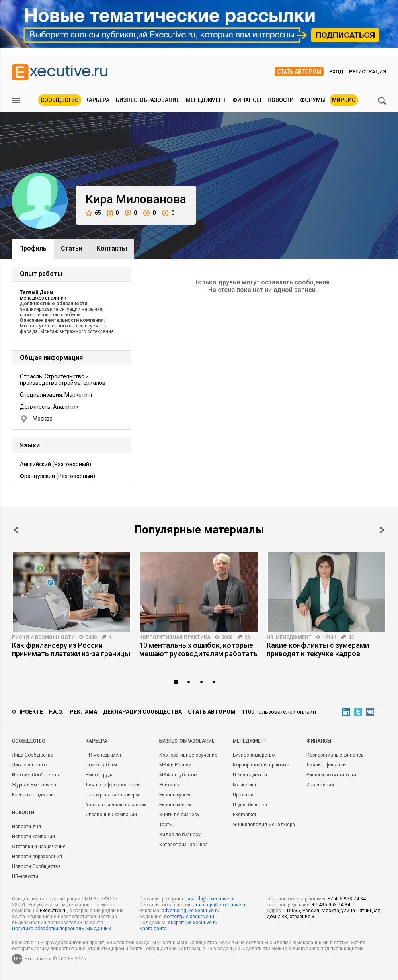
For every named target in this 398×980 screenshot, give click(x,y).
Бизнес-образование (148, 100)
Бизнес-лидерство (254, 755)
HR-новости (25, 876)
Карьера (97, 100)
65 (93, 213)
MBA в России (175, 765)
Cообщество (29, 741)
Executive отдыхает (34, 795)
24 (247, 637)
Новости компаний (33, 837)
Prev (16, 530)
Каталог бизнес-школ (183, 845)
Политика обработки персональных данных (61, 929)
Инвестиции (320, 785)
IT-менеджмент (250, 775)
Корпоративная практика (175, 637)
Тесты (166, 825)
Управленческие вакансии (116, 805)
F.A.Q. (56, 712)
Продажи (243, 795)
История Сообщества (36, 775)
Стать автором (299, 72)
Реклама (83, 712)
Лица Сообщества (33, 755)
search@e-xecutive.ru (211, 899)
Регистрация (368, 72)
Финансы (247, 100)
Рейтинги (170, 785)
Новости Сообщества (36, 866)
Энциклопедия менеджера (264, 825)
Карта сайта (153, 929)
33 (351, 637)
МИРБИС (344, 100)
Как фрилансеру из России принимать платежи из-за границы (71, 649)
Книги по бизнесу (179, 815)
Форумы (313, 100)
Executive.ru (53, 911)
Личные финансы (327, 765)
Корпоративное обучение (188, 755)
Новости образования (37, 857)
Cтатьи (72, 248)
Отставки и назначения (39, 847)
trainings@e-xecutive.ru (220, 905)
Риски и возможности (43, 637)
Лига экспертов (30, 765)
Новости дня (26, 827)
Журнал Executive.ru (35, 785)
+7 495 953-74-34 (347, 899)
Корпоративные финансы (336, 755)
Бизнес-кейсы (175, 805)
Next (382, 530)
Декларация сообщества (142, 712)
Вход (336, 72)
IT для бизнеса (250, 805)
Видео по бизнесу (180, 835)
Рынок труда (100, 775)
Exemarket (245, 815)
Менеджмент (206, 100)
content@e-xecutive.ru (189, 917)
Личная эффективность (112, 785)
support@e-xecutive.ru (193, 923)
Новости (281, 100)
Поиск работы (101, 765)
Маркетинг (245, 785)
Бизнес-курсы (175, 795)
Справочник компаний (111, 815)
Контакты (112, 248)
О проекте (27, 712)
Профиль (33, 248)
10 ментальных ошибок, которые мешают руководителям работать (198, 649)
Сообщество (60, 100)
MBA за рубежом (178, 775)
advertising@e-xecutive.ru (190, 911)
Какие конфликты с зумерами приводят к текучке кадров (318, 649)
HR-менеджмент (289, 637)
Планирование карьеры (112, 795)
